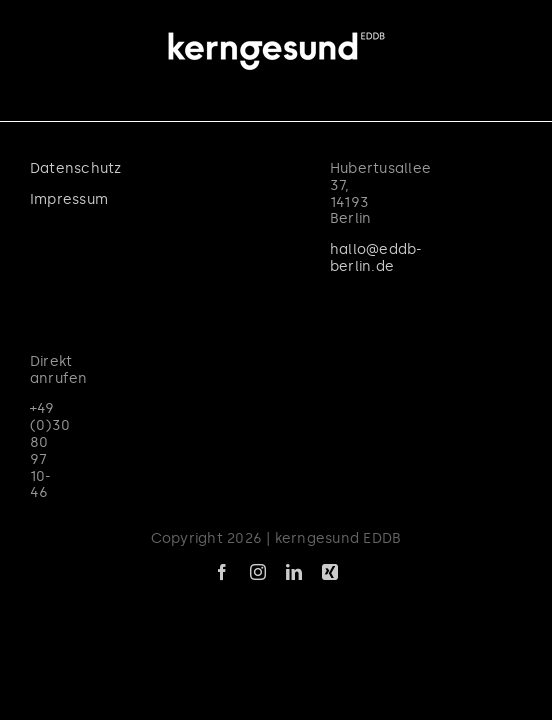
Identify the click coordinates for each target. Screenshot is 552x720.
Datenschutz (76, 218)
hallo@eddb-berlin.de (108, 346)
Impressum (69, 249)
